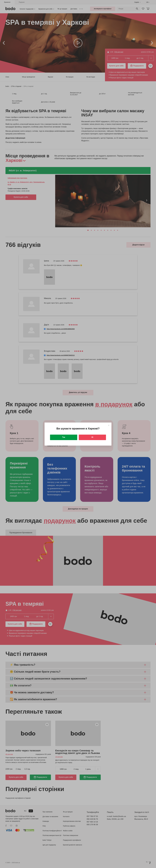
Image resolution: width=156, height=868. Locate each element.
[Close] (109, 425)
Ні (92, 437)
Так (64, 437)
